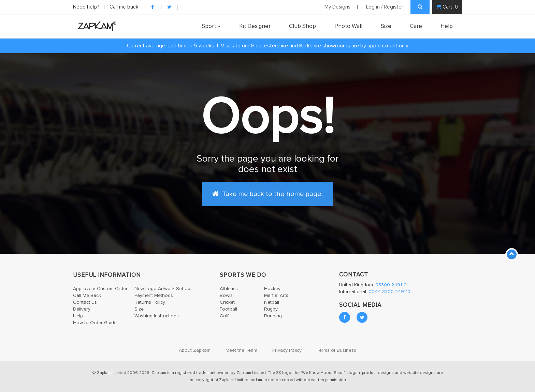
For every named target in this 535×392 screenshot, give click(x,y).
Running (273, 316)
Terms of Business (336, 350)
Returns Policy (150, 302)
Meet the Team (241, 350)
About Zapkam (195, 350)
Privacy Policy (287, 350)
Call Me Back (87, 296)
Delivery (82, 309)
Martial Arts (276, 296)
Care (416, 26)
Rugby (271, 309)
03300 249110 (391, 285)
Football (228, 309)
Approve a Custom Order (100, 289)
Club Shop (302, 26)
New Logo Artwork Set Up (162, 289)
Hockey (272, 289)
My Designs (337, 7)
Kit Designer (255, 26)
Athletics (229, 289)
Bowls (226, 296)
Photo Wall (348, 26)
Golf (224, 316)
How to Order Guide (95, 323)
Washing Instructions (157, 316)
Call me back (124, 7)
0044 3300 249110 (389, 292)
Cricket (227, 302)
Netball (272, 302)
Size (386, 26)
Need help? (87, 7)
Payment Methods (154, 296)
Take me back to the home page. (267, 194)
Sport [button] (211, 26)
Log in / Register (385, 7)
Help (447, 26)
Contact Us (85, 302)
